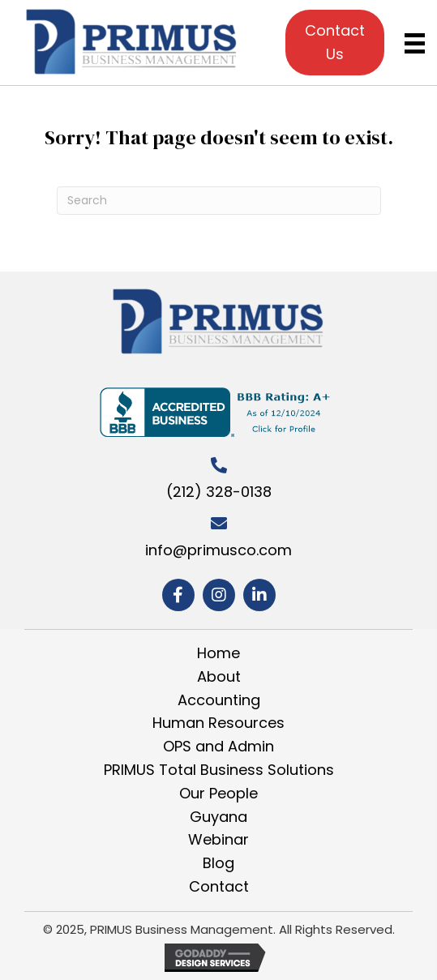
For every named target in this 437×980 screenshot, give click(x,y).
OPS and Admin (218, 746)
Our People (218, 793)
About (219, 676)
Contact (219, 886)
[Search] (219, 201)
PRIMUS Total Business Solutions (219, 770)
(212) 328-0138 (219, 492)
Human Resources (218, 723)
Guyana (218, 817)
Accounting (219, 700)
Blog (218, 863)
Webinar (218, 839)
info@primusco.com (218, 550)
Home (218, 653)
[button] (178, 595)
